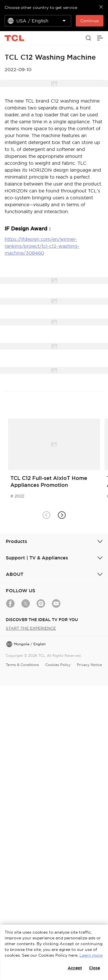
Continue (90, 21)
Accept (75, 968)
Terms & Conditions (22, 665)
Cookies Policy (58, 665)
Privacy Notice (89, 665)
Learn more (91, 955)
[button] (62, 515)
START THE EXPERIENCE (31, 628)
